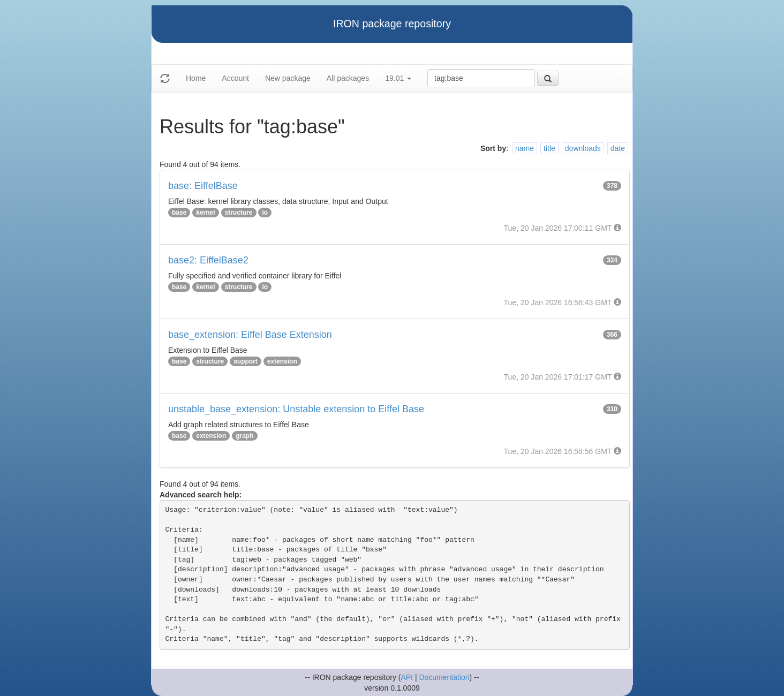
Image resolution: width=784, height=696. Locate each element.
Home (196, 78)
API (407, 677)
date (618, 148)
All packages (348, 78)
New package (288, 78)
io (265, 213)
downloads (583, 148)
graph (244, 436)
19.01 (398, 78)
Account (235, 78)
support (246, 361)
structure (239, 213)
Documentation (444, 677)
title (549, 148)
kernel (205, 213)
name (525, 148)
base (179, 213)
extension (282, 361)
